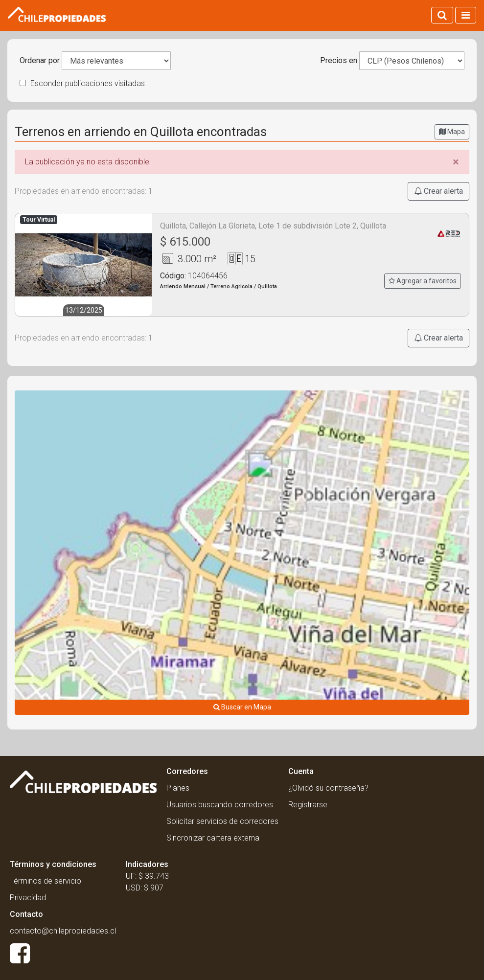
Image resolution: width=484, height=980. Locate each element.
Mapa (452, 132)
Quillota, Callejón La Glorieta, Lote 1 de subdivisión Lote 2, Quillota (273, 226)
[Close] (456, 162)
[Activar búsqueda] (442, 15)
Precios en (339, 60)
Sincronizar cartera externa (213, 838)
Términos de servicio (46, 881)
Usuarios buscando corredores (220, 805)
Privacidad (28, 898)
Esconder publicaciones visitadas (82, 83)
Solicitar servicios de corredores (222, 821)
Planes (178, 788)
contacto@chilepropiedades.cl (63, 931)
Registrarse (308, 805)
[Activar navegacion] (466, 15)
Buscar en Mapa (242, 707)
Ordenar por (40, 60)
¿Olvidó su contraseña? (328, 788)
